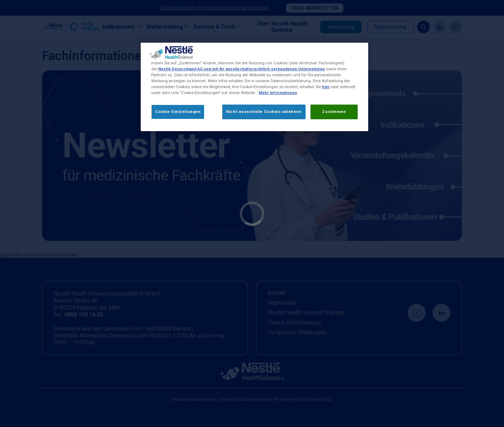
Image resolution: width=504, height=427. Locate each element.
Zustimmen (334, 112)
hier (326, 87)
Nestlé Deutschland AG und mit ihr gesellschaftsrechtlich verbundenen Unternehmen (241, 69)
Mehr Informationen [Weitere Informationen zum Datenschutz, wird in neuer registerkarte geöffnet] (278, 93)
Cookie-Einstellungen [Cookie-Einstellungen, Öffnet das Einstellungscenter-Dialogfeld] (178, 112)
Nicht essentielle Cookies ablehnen (264, 112)
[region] (254, 87)
